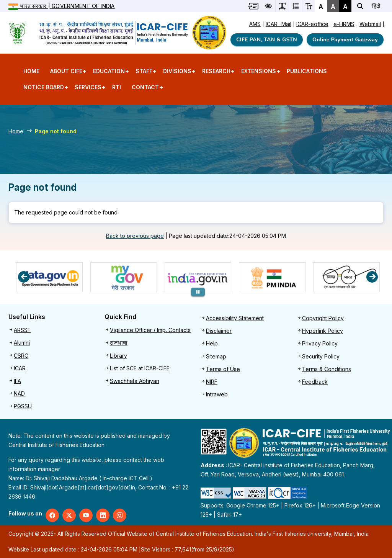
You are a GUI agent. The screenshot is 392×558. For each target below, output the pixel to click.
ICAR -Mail (278, 24)
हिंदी (376, 6)
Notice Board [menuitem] (44, 90)
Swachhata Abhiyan (135, 381)
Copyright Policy (323, 318)
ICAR (20, 368)
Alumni (22, 343)
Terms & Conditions (327, 369)
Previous (24, 277)
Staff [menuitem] (144, 74)
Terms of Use (223, 369)
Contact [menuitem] (145, 90)
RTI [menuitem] (117, 87)
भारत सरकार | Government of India (61, 6)
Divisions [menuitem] (177, 74)
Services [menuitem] (88, 90)
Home (16, 131)
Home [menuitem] (31, 71)
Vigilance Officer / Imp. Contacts (150, 330)
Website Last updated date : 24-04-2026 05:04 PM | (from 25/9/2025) (121, 549)
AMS (255, 24)
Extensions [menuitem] (259, 74)
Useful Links (27, 317)
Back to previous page (135, 236)
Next (372, 277)
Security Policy (321, 356)
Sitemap (216, 356)
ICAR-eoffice (312, 24)
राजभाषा (119, 343)
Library (118, 356)
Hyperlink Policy (323, 331)
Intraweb (217, 394)
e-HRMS (344, 24)
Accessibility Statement (235, 318)
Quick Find (120, 317)
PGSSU (23, 406)
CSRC (21, 356)
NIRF (212, 382)
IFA (17, 381)
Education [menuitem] (109, 74)
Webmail (370, 24)
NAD (19, 394)
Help (212, 343)
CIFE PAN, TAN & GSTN (267, 40)
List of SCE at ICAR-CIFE (140, 368)
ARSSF (22, 330)
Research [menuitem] (216, 74)
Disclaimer (219, 331)
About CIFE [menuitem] (66, 74)
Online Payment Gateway (345, 40)
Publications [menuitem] (307, 71)
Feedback (315, 382)
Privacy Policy (320, 343)
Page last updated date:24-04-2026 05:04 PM (227, 236)
